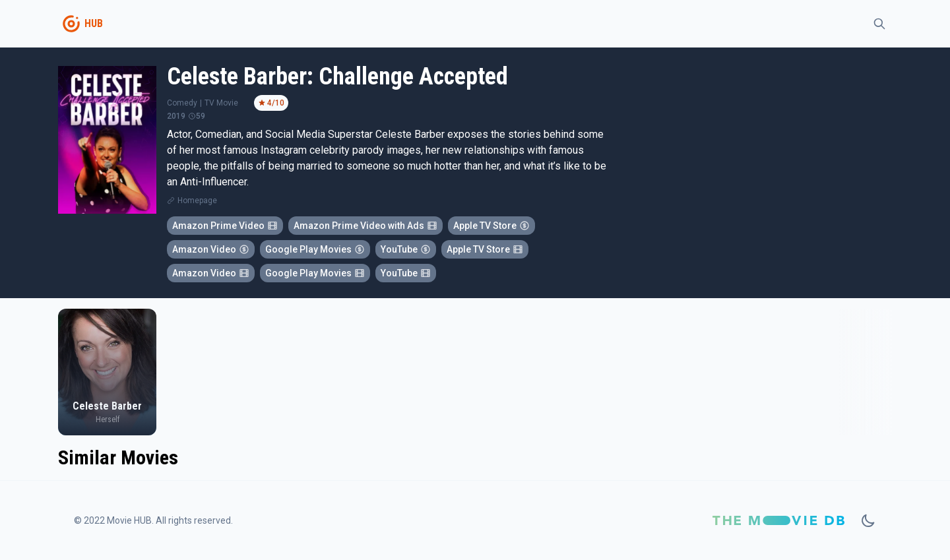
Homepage (197, 201)
